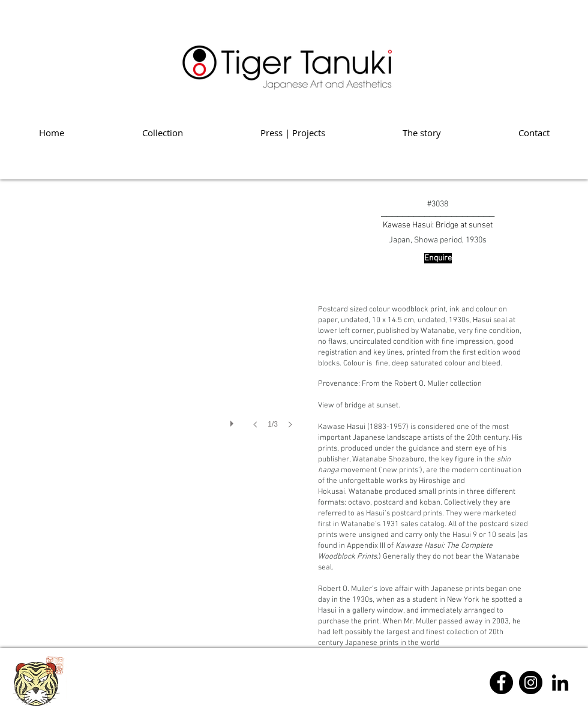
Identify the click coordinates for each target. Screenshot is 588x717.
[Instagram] (531, 682)
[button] (156, 327)
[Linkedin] (560, 682)
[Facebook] (501, 682)
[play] (233, 421)
